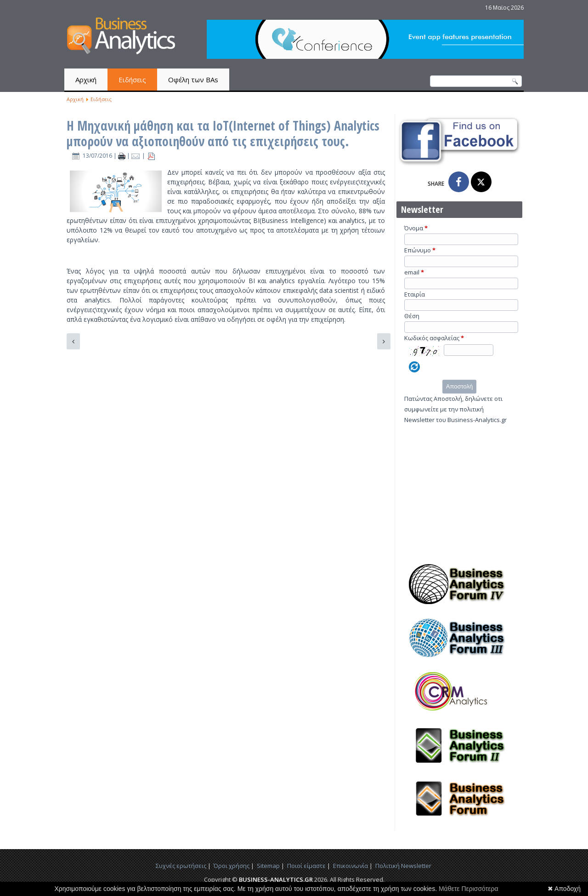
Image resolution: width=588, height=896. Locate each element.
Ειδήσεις (132, 80)
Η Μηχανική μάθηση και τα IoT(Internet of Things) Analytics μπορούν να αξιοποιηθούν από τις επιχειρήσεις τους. (223, 133)
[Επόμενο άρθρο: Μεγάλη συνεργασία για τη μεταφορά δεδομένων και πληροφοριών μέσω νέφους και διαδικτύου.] (384, 341)
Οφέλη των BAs (193, 80)
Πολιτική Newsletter (403, 866)
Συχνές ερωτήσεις (181, 866)
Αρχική (86, 80)
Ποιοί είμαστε (306, 866)
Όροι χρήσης (232, 866)
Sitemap (268, 866)
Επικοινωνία (351, 866)
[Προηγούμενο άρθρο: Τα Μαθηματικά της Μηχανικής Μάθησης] (73, 341)
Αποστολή (459, 386)
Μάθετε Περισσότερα (469, 889)
